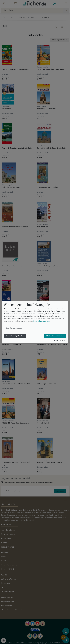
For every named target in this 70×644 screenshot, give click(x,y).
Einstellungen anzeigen (14, 328)
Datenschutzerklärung (41, 321)
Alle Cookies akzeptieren (55, 336)
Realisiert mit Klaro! (59, 340)
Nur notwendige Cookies (15, 336)
